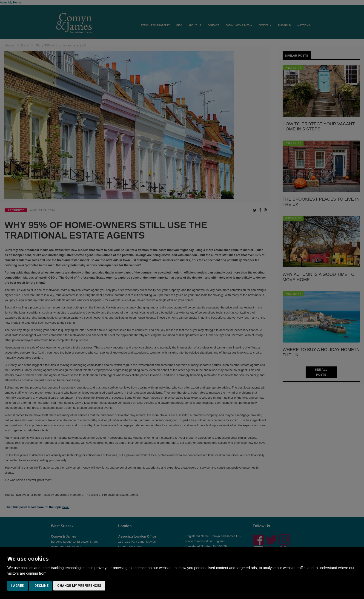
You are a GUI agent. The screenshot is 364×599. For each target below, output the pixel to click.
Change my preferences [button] (79, 586)
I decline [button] (41, 586)
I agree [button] (18, 586)
